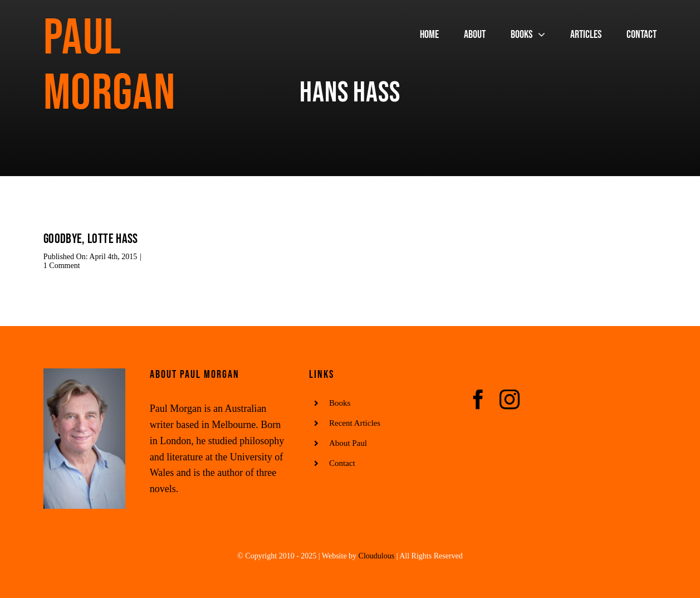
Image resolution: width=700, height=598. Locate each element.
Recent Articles (355, 423)
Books (340, 403)
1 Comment (62, 266)
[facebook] (478, 400)
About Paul (348, 443)
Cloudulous (377, 556)
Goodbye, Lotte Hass (91, 239)
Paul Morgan (109, 66)
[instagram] (510, 400)
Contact (342, 463)
